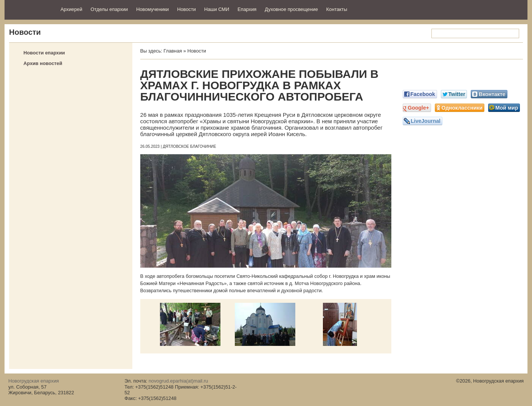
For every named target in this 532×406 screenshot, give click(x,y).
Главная (173, 51)
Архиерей (71, 9)
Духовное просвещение (291, 9)
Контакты (337, 9)
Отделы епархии (109, 9)
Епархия (247, 9)
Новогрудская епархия (30, 9)
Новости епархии (44, 53)
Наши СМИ (217, 9)
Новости (186, 9)
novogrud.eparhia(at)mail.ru (178, 381)
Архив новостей (43, 63)
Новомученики (152, 9)
